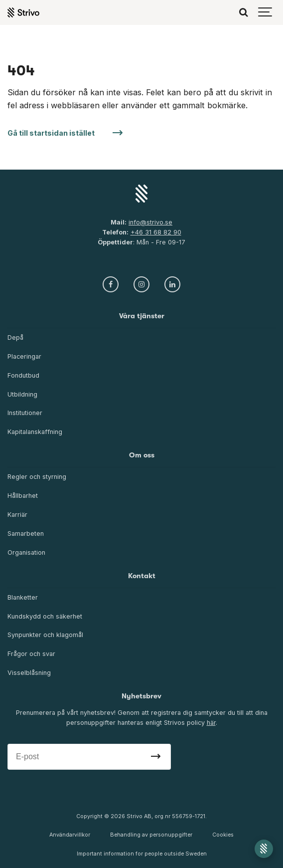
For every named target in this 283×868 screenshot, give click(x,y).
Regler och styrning (37, 477)
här (211, 723)
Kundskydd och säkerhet (45, 616)
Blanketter (23, 597)
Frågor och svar (31, 654)
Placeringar (24, 356)
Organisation (26, 552)
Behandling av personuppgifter (151, 835)
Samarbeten (26, 534)
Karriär (17, 515)
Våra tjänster (142, 316)
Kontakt (142, 576)
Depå (15, 337)
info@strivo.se (150, 222)
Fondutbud (23, 375)
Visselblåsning (29, 673)
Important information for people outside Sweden (142, 854)
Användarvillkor (70, 835)
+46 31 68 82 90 (156, 232)
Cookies (223, 835)
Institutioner (25, 413)
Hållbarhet (23, 496)
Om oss (142, 455)
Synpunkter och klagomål (45, 635)
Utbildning (22, 394)
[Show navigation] (266, 12)
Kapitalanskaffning (35, 432)
